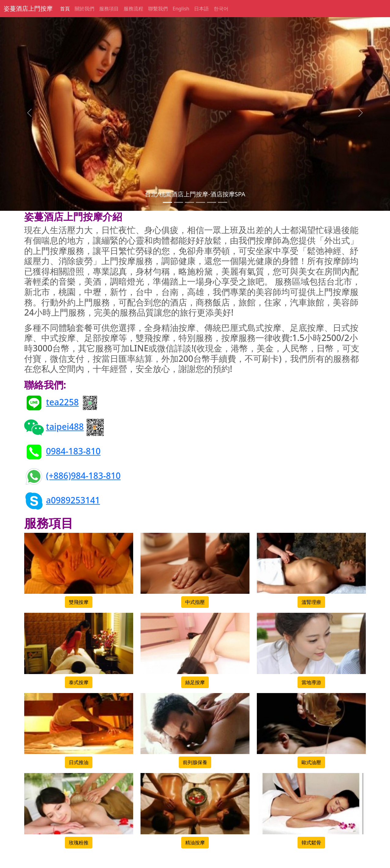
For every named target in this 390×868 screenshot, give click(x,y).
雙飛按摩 (79, 602)
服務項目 (109, 9)
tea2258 (62, 402)
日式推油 (79, 762)
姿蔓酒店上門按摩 (28, 8)
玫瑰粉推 (79, 843)
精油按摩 (195, 843)
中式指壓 (195, 602)
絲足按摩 (195, 682)
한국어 (221, 9)
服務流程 (133, 9)
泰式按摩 (79, 682)
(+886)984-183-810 (83, 476)
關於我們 (84, 9)
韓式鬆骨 (311, 843)
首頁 (65, 9)
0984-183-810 (73, 451)
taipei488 (65, 426)
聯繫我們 (158, 9)
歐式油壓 (311, 762)
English (181, 9)
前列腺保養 (195, 762)
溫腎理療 (311, 602)
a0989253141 (73, 500)
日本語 (201, 9)
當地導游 (311, 682)
